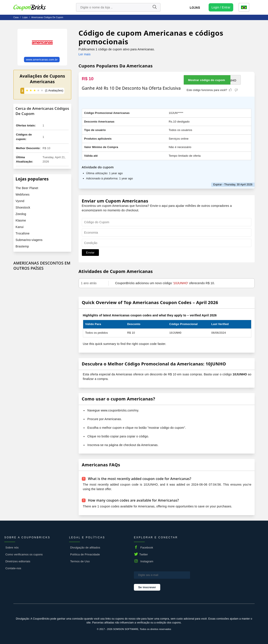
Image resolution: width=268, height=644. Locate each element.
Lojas (195, 8)
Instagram (147, 561)
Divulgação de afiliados (85, 547)
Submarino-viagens (29, 240)
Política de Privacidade (85, 554)
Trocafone (23, 233)
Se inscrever (147, 587)
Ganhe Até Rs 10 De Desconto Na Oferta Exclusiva (131, 88)
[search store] (118, 7)
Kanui (20, 227)
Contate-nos (13, 568)
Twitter (144, 554)
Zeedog (21, 214)
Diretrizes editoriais (18, 561)
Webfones (23, 194)
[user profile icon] (221, 7)
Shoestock (23, 207)
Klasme (21, 220)
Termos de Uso (80, 561)
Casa (16, 17)
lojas (25, 17)
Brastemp (22, 246)
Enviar (90, 253)
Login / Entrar (221, 7)
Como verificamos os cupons (24, 554)
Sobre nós (12, 547)
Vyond (20, 201)
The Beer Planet (27, 188)
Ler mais (85, 54)
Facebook (147, 547)
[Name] (154, 7)
